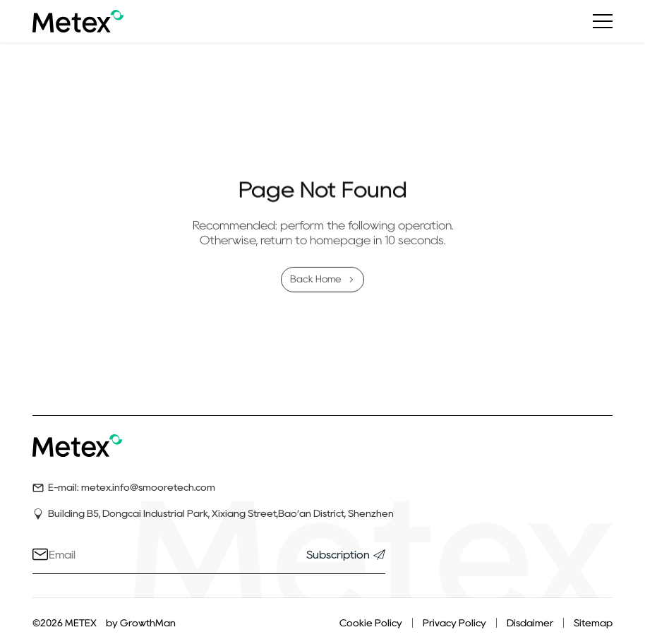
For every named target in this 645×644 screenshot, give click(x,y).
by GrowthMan (141, 623)
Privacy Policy (454, 623)
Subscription (346, 555)
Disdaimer (530, 623)
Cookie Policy (371, 623)
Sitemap (593, 623)
